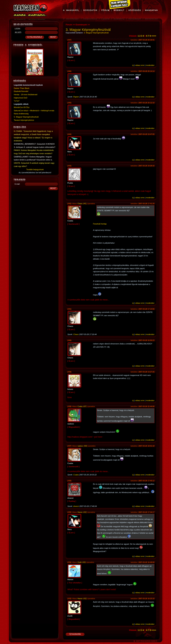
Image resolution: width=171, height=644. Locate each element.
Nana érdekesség (21, 114)
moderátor (150, 65)
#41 (85, 204)
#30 (85, 446)
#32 (85, 512)
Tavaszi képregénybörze (24, 120)
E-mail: (17, 184)
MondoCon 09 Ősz (22, 107)
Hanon (80, 512)
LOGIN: (18, 29)
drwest (76, 506)
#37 (85, 406)
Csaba (80, 406)
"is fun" (17, 101)
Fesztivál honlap (100, 224)
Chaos (80, 204)
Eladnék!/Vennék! (21, 91)
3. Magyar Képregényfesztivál (96, 33)
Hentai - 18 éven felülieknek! (26, 95)
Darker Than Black (22, 88)
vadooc (80, 446)
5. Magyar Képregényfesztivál (26, 117)
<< (153, 36)
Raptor (76, 97)
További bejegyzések (35, 169)
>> (155, 36)
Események (81, 25)
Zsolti (80, 562)
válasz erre (140, 65)
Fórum (69, 25)
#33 (84, 562)
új (133, 65)
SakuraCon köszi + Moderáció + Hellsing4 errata (34, 111)
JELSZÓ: (18, 32)
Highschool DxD (21, 98)
